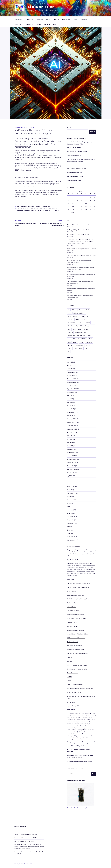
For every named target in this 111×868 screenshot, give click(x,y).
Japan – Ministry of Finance (75, 706)
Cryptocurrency (72, 323)
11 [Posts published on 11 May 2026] (69, 203)
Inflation (70, 332)
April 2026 (70, 365)
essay (32, 128)
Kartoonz (47, 24)
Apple (33, 209)
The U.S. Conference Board (75, 685)
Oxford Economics (72, 673)
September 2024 (72, 429)
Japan (89, 336)
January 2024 (71, 456)
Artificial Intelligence (48, 209)
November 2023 (72, 462)
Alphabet (74, 310)
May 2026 (70, 362)
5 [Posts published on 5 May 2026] (73, 200)
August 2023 (71, 473)
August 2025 (71, 392)
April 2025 (70, 406)
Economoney (29, 24)
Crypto (83, 319)
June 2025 (70, 399)
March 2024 (70, 449)
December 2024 (72, 419)
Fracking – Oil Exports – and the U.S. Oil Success (81, 230)
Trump (86, 348)
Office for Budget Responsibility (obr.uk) (78, 587)
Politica (57, 20)
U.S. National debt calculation (75, 650)
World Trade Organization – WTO (76, 618)
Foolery (49, 20)
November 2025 (72, 382)
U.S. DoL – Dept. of (72, 692)
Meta (37, 210)
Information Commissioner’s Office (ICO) (79, 653)
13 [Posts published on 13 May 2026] (77, 203)
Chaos (75, 20)
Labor (79, 692)
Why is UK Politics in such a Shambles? (78, 225)
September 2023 (72, 469)
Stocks (88, 345)
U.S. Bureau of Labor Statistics (76, 615)
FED (81, 326)
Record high (89, 342)
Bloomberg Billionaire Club (74, 646)
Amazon (23, 209)
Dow (80, 323)
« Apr (73, 213)
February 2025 (71, 412)
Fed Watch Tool (71, 607)
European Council (72, 622)
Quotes (39, 24)
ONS (69, 342)
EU (77, 326)
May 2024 (70, 442)
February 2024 (71, 452)
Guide (69, 503)
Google (27, 210)
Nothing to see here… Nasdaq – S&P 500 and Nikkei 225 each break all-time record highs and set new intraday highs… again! (80, 242)
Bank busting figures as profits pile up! (78, 235)
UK (69, 352)
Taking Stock (41, 7)
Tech (75, 348)
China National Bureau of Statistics (77, 669)
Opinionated (66, 20)
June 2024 (70, 439)
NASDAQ (84, 339)
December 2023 (72, 459)
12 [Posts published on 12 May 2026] (73, 203)
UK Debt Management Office (75, 595)
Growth (86, 329)
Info (54, 24)
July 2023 (70, 476)
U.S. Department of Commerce (76, 638)
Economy (87, 323)
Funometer (83, 20)
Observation (45, 206)
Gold (74, 329)
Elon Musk (71, 326)
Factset (69, 681)
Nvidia (25, 144)
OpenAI (75, 342)
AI (56, 190)
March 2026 (70, 369)
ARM (37, 209)
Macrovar (70, 661)
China (77, 319)
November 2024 (72, 422)
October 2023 (71, 466)
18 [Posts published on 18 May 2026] (69, 206)
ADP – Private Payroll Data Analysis (77, 665)
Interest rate (71, 336)
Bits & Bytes (18, 24)
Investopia (40, 20)
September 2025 (72, 389)
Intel (34, 144)
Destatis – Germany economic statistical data (80, 688)
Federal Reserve (90, 326)
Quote (81, 342)
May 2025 (70, 402)
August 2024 (71, 432)
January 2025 (71, 416)
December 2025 (72, 379)
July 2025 (70, 396)
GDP (69, 329)
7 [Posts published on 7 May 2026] (82, 200)
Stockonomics (19, 20)
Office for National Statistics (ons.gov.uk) (79, 583)
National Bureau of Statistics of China (78, 634)
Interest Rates (81, 336)
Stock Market (80, 345)
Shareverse (30, 20)
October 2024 (71, 426)
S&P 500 (71, 345)
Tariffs (70, 348)
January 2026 (71, 375)
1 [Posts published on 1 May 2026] (86, 197)
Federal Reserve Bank (73, 611)
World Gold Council (72, 642)
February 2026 (71, 372)
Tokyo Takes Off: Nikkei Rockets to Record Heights (81, 256)
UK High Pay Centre (73, 626)
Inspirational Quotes (81, 332)
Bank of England (73, 316)
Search (69, 128)
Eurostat (69, 657)
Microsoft (44, 210)
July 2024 (70, 436)
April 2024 (70, 446)
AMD (28, 209)
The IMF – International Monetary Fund (78, 599)
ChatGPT (70, 319)
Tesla (57, 210)
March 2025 (70, 409)
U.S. (92, 348)
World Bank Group (72, 603)
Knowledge (70, 517)
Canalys (30, 164)
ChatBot (21, 210)
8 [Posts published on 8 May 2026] (86, 200)
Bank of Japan (71, 702)
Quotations (70, 530)
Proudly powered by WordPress (23, 864)
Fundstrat (70, 677)
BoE (87, 316)
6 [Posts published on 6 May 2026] (77, 200)
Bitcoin (82, 316)
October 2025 (71, 385)
